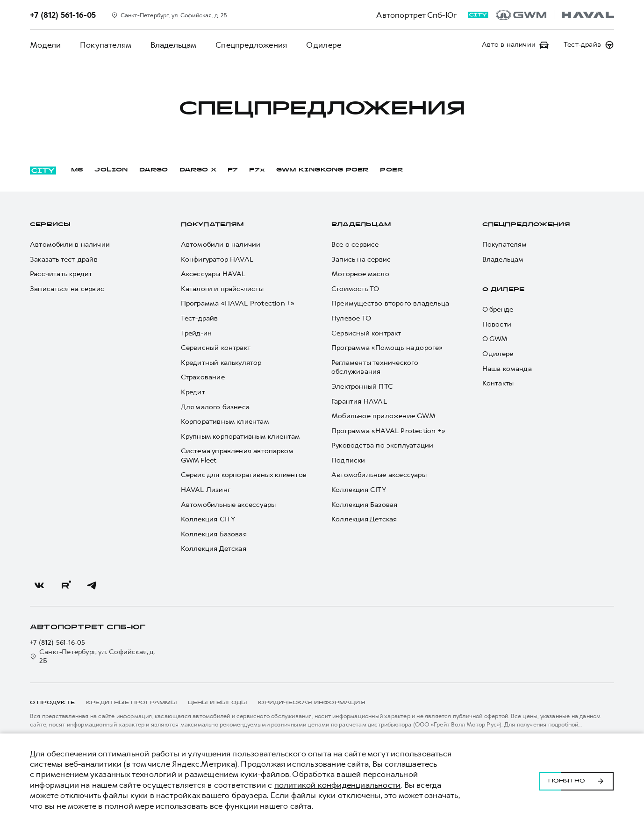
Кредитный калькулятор (221, 363)
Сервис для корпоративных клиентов (244, 475)
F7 (233, 170)
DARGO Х (198, 170)
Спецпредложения (250, 45)
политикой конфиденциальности (338, 785)
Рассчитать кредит (61, 274)
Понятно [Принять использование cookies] (576, 780)
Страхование (203, 377)
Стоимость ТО (355, 289)
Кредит (193, 392)
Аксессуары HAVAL (213, 274)
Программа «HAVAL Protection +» (238, 303)
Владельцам (173, 45)
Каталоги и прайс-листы (222, 289)
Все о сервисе (355, 245)
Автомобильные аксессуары (229, 505)
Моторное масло (360, 274)
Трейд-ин (197, 333)
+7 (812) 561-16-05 (58, 643)
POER (392, 170)
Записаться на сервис (67, 289)
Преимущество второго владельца (390, 303)
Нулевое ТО (351, 318)
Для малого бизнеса (215, 407)
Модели (45, 45)
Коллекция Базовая (214, 534)
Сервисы (50, 225)
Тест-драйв (200, 318)
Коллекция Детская (214, 549)
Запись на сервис (361, 260)
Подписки (348, 460)
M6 (77, 170)
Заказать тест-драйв (64, 260)
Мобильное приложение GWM (383, 416)
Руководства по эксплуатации (382, 445)
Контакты (498, 383)
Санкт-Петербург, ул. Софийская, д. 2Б (93, 657)
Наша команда (507, 369)
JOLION (111, 170)
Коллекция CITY (208, 519)
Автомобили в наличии (70, 245)
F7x (257, 170)
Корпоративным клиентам (225, 422)
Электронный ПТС (362, 387)
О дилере (322, 45)
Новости (497, 324)
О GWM (495, 339)
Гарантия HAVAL (359, 402)
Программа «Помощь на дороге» (387, 348)
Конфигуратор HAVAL (217, 260)
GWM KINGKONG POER (322, 170)
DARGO (154, 170)
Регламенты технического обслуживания (375, 367)
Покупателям (105, 45)
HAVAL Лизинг (206, 490)
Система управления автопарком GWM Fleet (237, 456)
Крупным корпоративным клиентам (241, 437)
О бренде (498, 310)
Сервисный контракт (216, 348)
